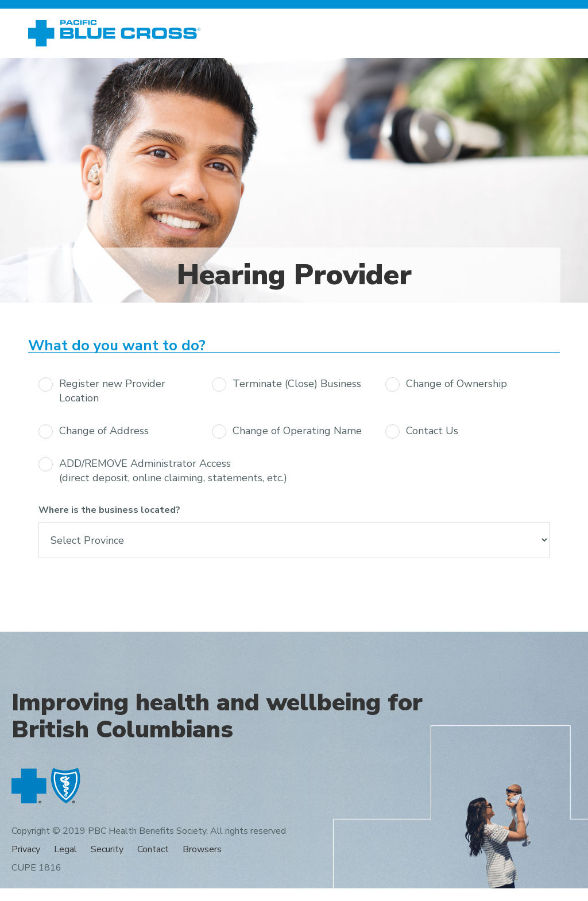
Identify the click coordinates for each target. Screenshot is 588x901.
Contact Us (432, 431)
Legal (65, 849)
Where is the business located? (109, 510)
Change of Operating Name (297, 431)
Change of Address (104, 431)
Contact (153, 849)
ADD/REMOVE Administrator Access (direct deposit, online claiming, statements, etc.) (173, 471)
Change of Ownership (457, 384)
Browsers (202, 849)
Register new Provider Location (112, 391)
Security (107, 849)
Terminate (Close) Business (297, 384)
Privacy (26, 849)
